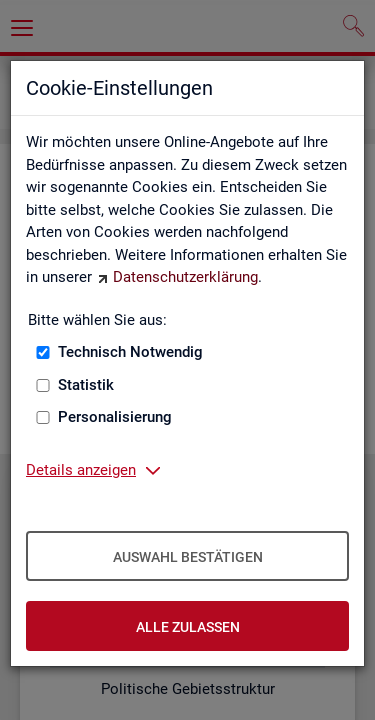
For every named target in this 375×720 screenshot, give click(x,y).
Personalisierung (115, 417)
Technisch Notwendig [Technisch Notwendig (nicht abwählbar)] (130, 352)
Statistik (86, 385)
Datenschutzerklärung (185, 277)
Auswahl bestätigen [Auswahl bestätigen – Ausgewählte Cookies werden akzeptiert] (188, 557)
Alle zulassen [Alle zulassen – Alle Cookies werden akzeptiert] (188, 627)
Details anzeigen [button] (81, 470)
